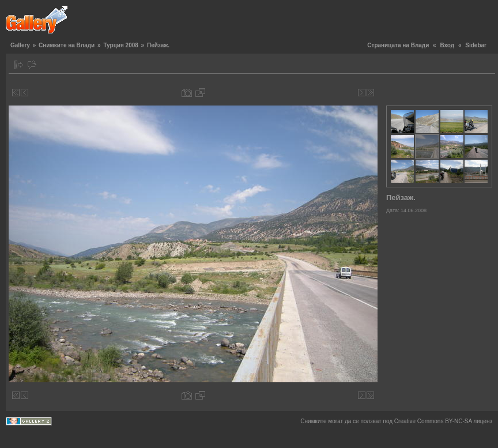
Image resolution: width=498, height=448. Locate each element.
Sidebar (476, 45)
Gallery (20, 45)
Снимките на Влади (67, 45)
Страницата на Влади (398, 45)
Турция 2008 (120, 45)
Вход (447, 45)
